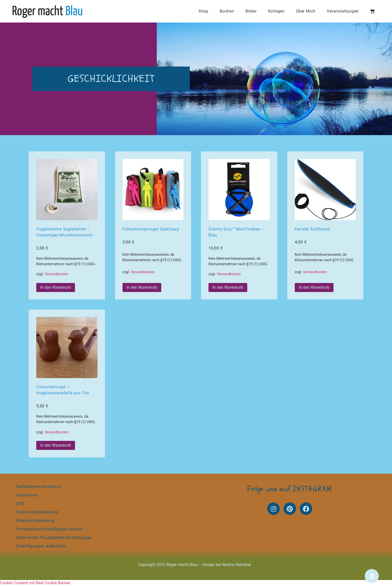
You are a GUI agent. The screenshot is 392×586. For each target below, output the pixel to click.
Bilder (251, 11)
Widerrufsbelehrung (35, 521)
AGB (20, 504)
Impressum (27, 495)
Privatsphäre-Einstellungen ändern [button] (49, 529)
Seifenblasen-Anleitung (39, 487)
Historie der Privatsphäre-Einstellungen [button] (54, 538)
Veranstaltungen (343, 11)
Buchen (227, 11)
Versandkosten (56, 274)
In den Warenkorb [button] (56, 287)
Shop (203, 11)
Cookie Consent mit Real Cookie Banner (35, 583)
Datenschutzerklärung (37, 512)
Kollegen (276, 11)
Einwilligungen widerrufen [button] (41, 546)
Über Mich (306, 11)
